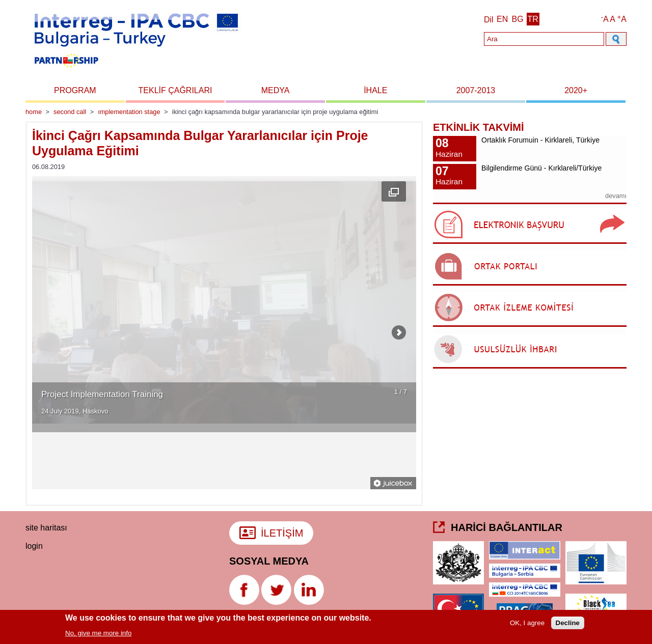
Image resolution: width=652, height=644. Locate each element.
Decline (568, 624)
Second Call (70, 112)
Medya (276, 90)
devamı (616, 196)
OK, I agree (527, 624)
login (34, 546)
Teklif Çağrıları (175, 90)
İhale (375, 90)
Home (34, 112)
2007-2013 (476, 90)
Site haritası (46, 528)
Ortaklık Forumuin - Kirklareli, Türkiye (540, 140)
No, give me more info (98, 634)
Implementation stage (129, 112)
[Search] (544, 39)
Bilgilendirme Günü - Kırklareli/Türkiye (541, 168)
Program (75, 90)
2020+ (576, 90)
